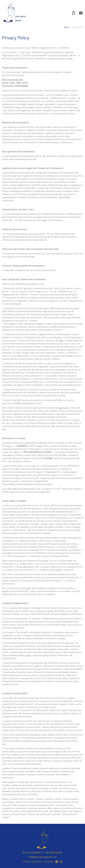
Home (66, 27)
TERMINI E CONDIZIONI (32, 862)
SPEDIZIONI (48, 862)
